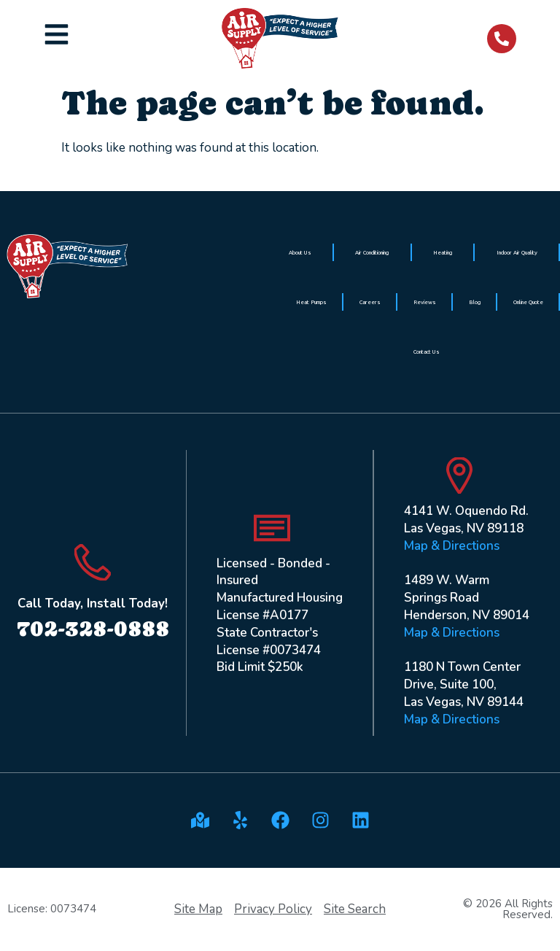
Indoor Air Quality (517, 252)
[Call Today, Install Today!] (93, 562)
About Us (300, 252)
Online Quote (528, 302)
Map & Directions (452, 546)
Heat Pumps (311, 302)
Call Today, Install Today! (93, 603)
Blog (475, 302)
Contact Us (427, 352)
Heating (443, 252)
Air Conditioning (372, 252)
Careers (370, 302)
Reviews (425, 302)
